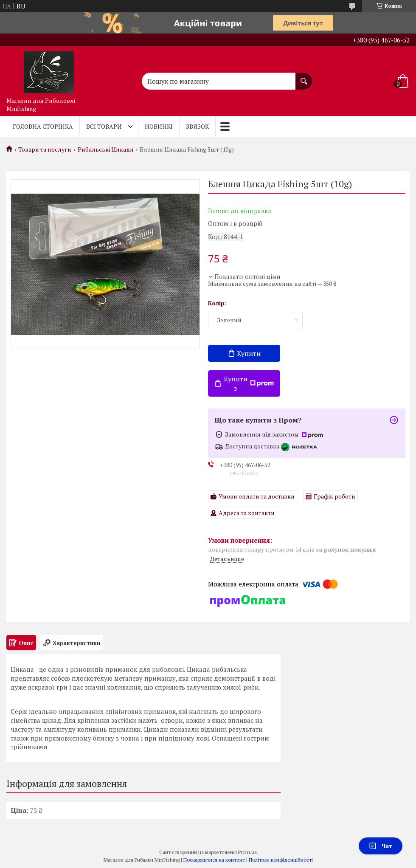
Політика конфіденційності (281, 860)
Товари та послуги (45, 149)
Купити (249, 353)
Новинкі (159, 126)
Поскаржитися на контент (214, 860)
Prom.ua (247, 852)
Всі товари (104, 126)
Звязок (197, 126)
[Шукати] (304, 77)
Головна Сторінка (43, 126)
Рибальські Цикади (106, 149)
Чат (381, 846)
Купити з (249, 383)
